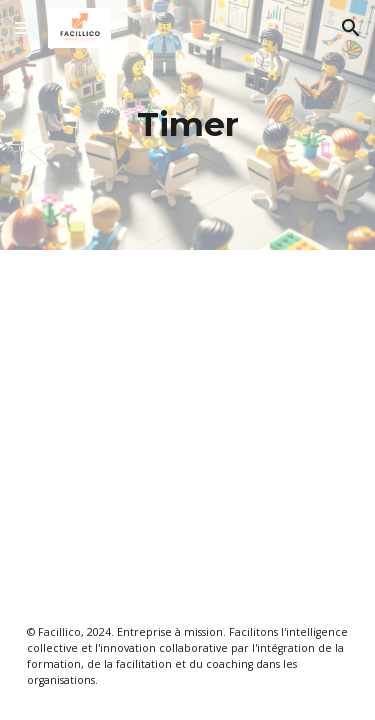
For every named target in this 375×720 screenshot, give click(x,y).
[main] (188, 125)
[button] (24, 27)
